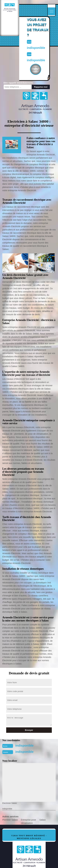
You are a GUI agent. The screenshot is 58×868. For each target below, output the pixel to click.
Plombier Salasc (10, 820)
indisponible (24, 746)
